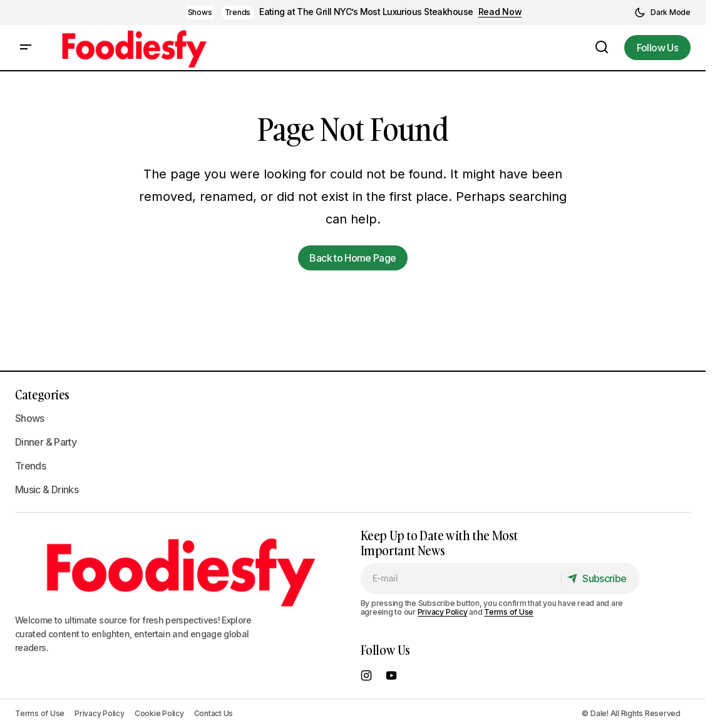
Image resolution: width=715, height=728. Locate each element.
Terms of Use (509, 612)
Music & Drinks (47, 490)
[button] (662, 13)
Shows (200, 12)
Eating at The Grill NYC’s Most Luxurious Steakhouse (366, 12)
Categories (42, 394)
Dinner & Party (46, 442)
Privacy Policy (443, 612)
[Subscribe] (600, 578)
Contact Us (214, 713)
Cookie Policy (159, 713)
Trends (238, 12)
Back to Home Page (352, 258)
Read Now (500, 12)
